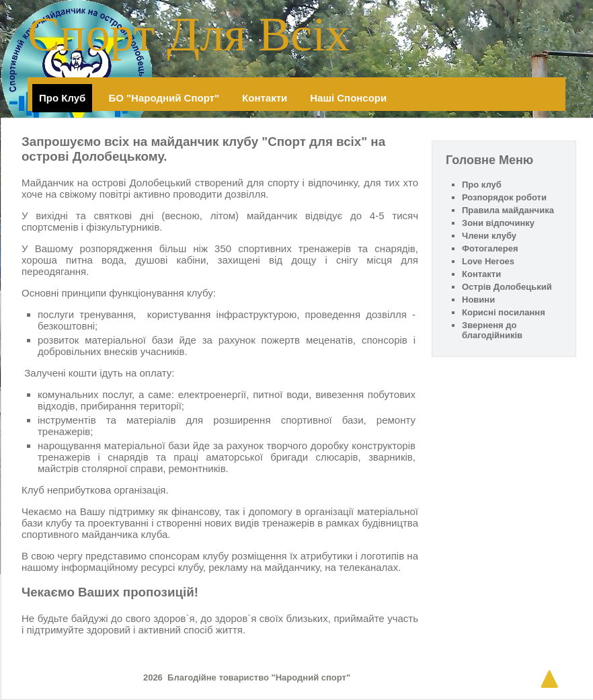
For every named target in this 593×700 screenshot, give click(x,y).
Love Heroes (488, 261)
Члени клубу (489, 236)
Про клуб (62, 98)
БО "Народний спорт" (164, 98)
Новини (478, 300)
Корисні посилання (504, 312)
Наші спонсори (348, 98)
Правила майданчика (508, 210)
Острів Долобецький (507, 287)
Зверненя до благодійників (492, 330)
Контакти (265, 98)
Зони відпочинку (498, 223)
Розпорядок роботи (504, 197)
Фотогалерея (490, 248)
